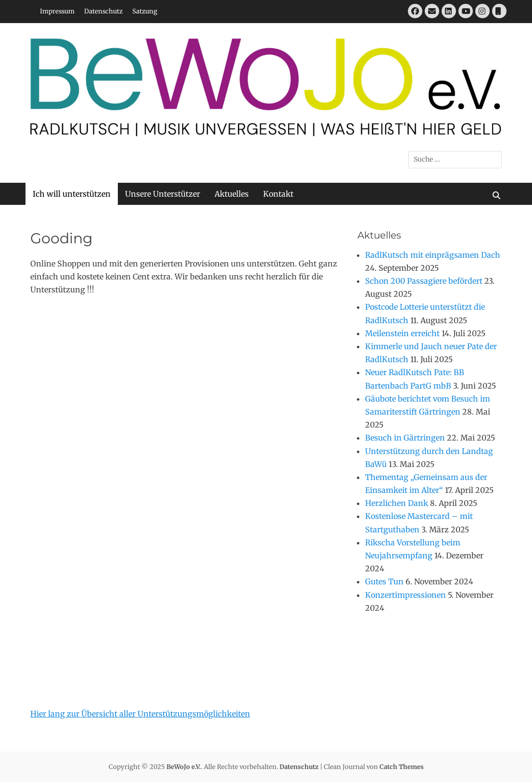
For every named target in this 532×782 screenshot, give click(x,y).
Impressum (57, 11)
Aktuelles (232, 194)
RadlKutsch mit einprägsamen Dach (433, 255)
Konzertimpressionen (405, 595)
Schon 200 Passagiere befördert (424, 281)
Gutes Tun (384, 581)
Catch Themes (402, 767)
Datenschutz (103, 11)
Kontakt (278, 194)
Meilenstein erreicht (402, 333)
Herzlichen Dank (397, 503)
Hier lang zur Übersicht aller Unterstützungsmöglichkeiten (140, 714)
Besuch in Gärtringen (405, 438)
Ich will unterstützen (72, 194)
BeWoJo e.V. (184, 767)
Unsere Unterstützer (163, 194)
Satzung (145, 11)
